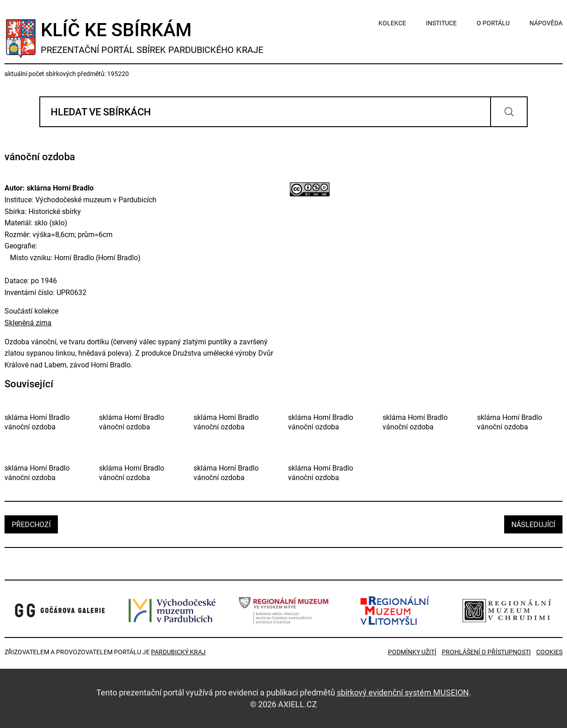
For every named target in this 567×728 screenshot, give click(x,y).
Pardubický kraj (178, 652)
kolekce (392, 23)
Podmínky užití (412, 652)
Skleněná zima (28, 323)
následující (533, 525)
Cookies (549, 652)
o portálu (493, 23)
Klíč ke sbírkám (152, 37)
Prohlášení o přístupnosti (486, 652)
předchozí (31, 525)
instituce (441, 23)
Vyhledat (509, 112)
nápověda (546, 23)
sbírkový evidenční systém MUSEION (403, 692)
